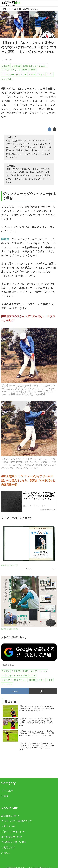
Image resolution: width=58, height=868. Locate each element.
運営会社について (11, 816)
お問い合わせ (8, 826)
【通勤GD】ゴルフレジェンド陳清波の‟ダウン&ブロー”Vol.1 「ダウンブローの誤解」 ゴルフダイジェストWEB (29, 47)
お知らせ (6, 853)
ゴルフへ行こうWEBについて (17, 821)
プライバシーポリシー (13, 832)
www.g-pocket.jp (10, 565)
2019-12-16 (8, 60)
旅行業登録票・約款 (11, 837)
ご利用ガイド (8, 848)
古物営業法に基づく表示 (14, 842)
